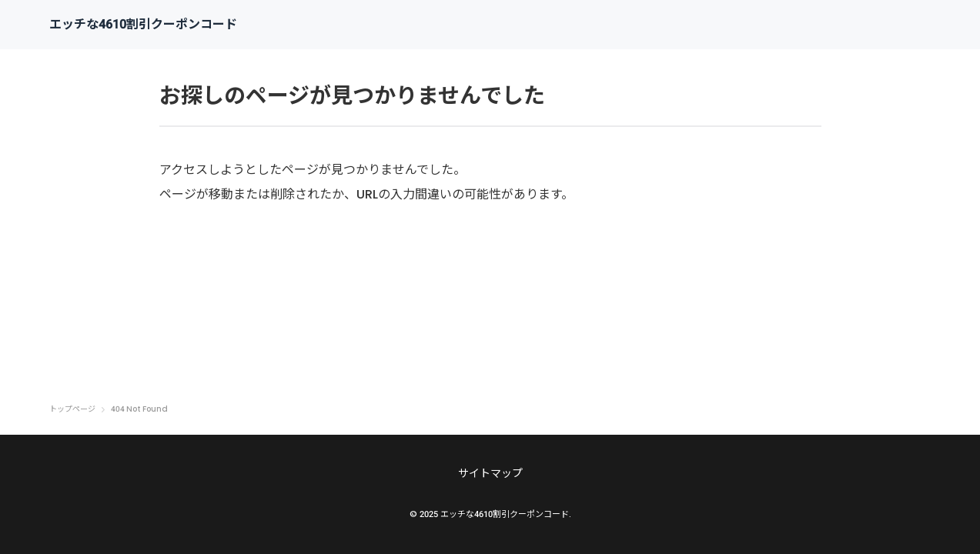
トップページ (72, 409)
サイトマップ (490, 473)
